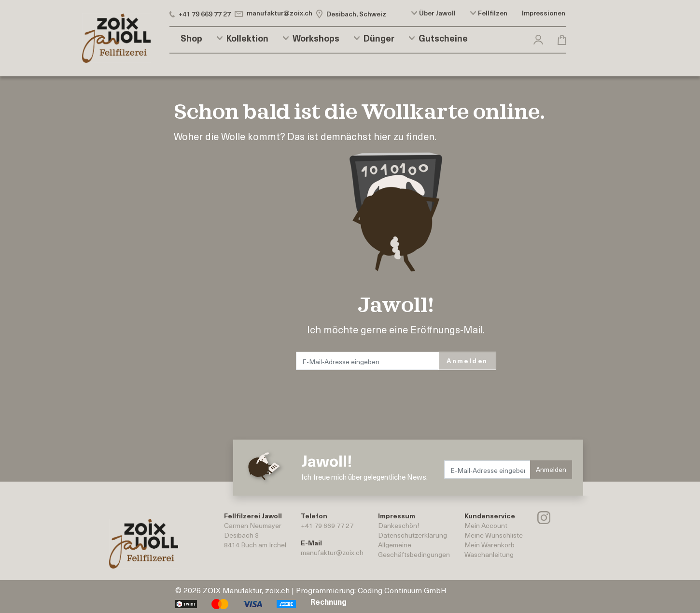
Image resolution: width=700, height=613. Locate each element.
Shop (191, 38)
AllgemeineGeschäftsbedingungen (414, 549)
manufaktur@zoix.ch (332, 552)
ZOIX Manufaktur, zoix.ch (246, 590)
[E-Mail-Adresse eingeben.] (368, 361)
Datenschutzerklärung (413, 535)
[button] (538, 38)
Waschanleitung (489, 554)
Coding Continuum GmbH (402, 590)
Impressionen (544, 13)
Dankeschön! (399, 525)
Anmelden (467, 361)
